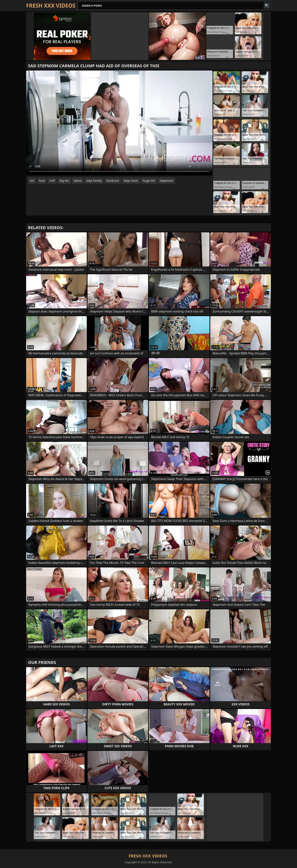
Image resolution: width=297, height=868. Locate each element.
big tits (64, 181)
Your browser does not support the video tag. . (119, 123)
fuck (42, 181)
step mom (131, 181)
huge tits (149, 181)
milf (52, 181)
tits (32, 181)
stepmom (166, 181)
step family (94, 181)
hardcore (113, 181)
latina (78, 181)
